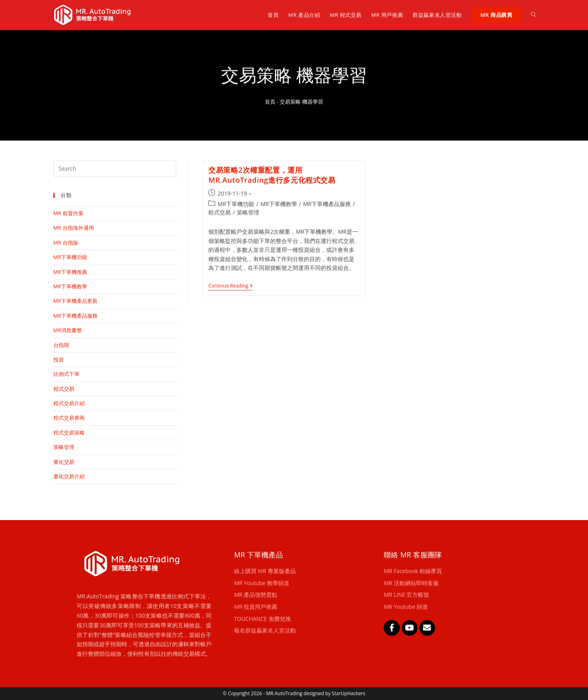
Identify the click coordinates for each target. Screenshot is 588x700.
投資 (59, 359)
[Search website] (534, 15)
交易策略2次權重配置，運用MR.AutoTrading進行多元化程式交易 (272, 175)
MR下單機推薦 (70, 272)
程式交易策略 (69, 433)
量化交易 (64, 462)
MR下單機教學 (279, 204)
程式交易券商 (69, 418)
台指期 (61, 345)
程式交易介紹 (69, 403)
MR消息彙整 (68, 330)
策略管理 (248, 212)
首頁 (270, 102)
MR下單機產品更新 (76, 301)
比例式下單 (66, 374)
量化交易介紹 (69, 476)
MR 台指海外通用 (74, 228)
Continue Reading (230, 286)
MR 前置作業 (68, 213)
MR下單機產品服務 (327, 204)
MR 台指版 (66, 243)
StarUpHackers (349, 693)
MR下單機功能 (236, 204)
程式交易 (220, 212)
